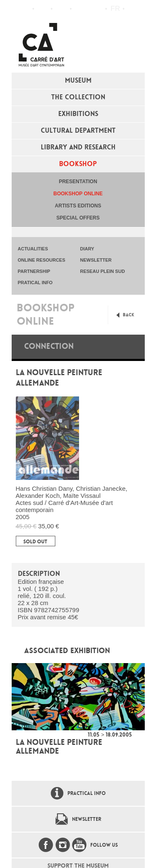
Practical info (61, 9)
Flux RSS (80, 9)
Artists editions (78, 206)
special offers (78, 218)
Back (129, 315)
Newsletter (87, 819)
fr (115, 9)
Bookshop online (78, 194)
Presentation (78, 182)
